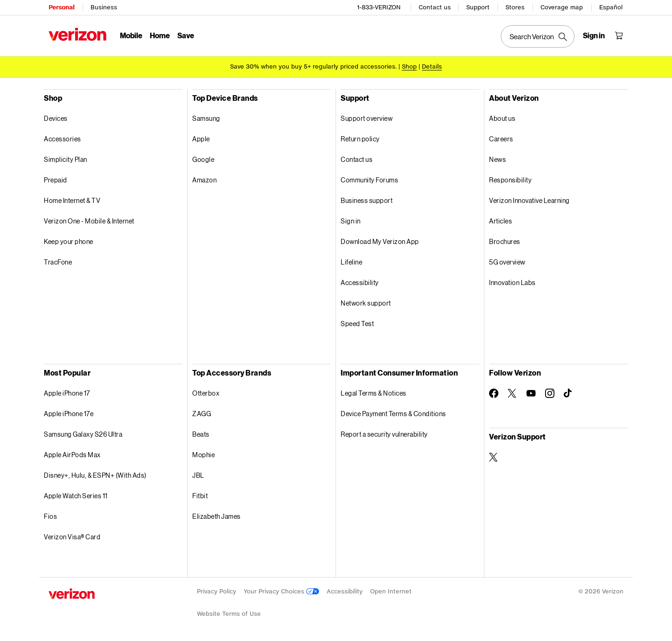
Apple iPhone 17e (69, 414)
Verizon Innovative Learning (529, 200)
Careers (501, 139)
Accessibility (360, 282)
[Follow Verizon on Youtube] (531, 393)
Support (478, 7)
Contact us (435, 7)
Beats (201, 434)
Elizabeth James (217, 516)
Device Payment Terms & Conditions (393, 414)
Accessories (63, 139)
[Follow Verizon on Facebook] (494, 393)
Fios (50, 516)
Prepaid (56, 180)
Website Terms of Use (229, 614)
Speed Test (357, 324)
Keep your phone (69, 241)
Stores (515, 7)
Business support (367, 200)
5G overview (507, 262)
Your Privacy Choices (281, 591)
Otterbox (206, 393)
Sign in (351, 221)
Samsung (206, 118)
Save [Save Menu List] (186, 35)
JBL (198, 475)
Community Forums (369, 180)
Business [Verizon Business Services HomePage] (104, 7)
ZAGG (202, 414)
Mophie (203, 455)
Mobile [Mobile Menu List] (131, 35)
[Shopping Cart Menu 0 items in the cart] (619, 35)
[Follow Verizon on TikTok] (568, 393)
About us (502, 118)
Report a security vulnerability (384, 434)
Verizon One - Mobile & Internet (89, 221)
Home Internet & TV (72, 200)
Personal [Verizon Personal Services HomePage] (61, 7)
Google (203, 159)
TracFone (58, 262)
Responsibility (510, 180)
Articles (500, 221)
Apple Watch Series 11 (76, 496)
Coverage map (562, 7)
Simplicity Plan (66, 159)
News (497, 159)
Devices (56, 118)
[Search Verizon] (538, 36)
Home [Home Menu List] (160, 35)
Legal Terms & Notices (374, 393)
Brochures (505, 241)
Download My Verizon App (380, 241)
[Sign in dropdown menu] (594, 35)
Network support (366, 303)
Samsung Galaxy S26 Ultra (83, 434)
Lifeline (351, 262)
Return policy (360, 139)
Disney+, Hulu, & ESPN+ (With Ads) (95, 475)
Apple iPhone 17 (67, 393)
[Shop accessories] (409, 66)
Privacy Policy (217, 591)
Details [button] (432, 66)
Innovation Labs (512, 282)
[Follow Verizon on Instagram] (550, 393)
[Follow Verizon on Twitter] (512, 393)
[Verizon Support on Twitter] (494, 457)
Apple (201, 139)
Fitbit (200, 496)
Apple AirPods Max (72, 455)
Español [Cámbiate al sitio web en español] (611, 7)
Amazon (204, 180)
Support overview (367, 118)
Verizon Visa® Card (72, 537)
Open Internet (391, 591)
